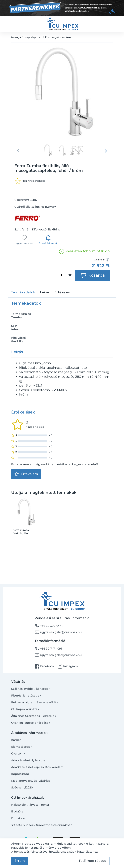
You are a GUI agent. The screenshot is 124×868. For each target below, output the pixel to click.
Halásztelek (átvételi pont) (30, 805)
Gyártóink (18, 753)
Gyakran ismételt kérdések (31, 723)
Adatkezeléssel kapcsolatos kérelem (37, 767)
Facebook (44, 666)
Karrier (16, 740)
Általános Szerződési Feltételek (34, 716)
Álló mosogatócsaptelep (57, 37)
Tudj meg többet (92, 861)
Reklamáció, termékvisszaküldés (35, 702)
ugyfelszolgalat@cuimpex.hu (58, 632)
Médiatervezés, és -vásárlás (30, 781)
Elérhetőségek (22, 747)
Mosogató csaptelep (23, 37)
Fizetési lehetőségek (26, 696)
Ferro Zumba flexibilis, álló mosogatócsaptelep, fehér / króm (25, 532)
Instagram (68, 666)
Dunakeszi (19, 818)
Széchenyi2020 (22, 787)
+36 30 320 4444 (49, 626)
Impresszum (20, 774)
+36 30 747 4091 (48, 649)
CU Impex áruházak (25, 709)
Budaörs (17, 811)
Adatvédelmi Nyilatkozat (29, 760)
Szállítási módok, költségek (31, 689)
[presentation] (106, 151)
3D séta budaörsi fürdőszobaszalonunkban (42, 825)
